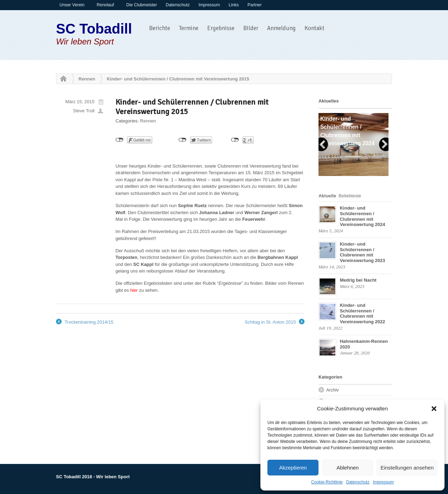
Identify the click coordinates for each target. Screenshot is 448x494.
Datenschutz (358, 482)
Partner (254, 5)
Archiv (332, 390)
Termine (189, 28)
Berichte (160, 28)
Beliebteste (350, 196)
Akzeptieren (293, 468)
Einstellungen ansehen (407, 468)
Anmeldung (281, 28)
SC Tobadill (94, 29)
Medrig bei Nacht (358, 280)
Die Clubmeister (142, 5)
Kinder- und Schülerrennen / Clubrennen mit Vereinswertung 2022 (362, 313)
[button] (434, 409)
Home (62, 79)
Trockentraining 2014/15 (85, 322)
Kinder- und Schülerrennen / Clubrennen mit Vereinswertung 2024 (362, 216)
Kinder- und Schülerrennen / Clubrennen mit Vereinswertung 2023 (362, 252)
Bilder (251, 28)
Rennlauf (105, 5)
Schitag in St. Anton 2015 (275, 322)
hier (134, 290)
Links (234, 5)
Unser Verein (72, 5)
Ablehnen (347, 468)
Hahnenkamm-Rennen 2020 (364, 344)
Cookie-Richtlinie (327, 482)
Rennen (87, 79)
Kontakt (314, 28)
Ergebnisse (221, 28)
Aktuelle (327, 196)
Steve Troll (84, 111)
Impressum (383, 482)
